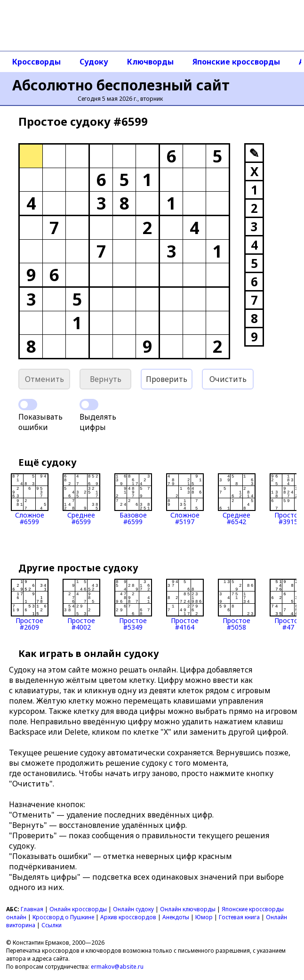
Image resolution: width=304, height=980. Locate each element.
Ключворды (150, 62)
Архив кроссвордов (128, 917)
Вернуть (106, 379)
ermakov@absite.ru (117, 967)
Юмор (204, 917)
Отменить (44, 379)
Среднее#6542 (237, 499)
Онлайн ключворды (188, 909)
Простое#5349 (133, 605)
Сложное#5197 (185, 499)
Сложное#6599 (30, 499)
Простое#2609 (30, 605)
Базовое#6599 (133, 499)
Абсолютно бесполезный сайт (121, 85)
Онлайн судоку (133, 909)
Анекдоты (176, 917)
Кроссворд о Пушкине (63, 917)
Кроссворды (36, 62)
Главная (32, 909)
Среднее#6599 (81, 499)
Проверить (167, 379)
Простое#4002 (81, 605)
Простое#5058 (237, 605)
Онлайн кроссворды (78, 909)
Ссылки (52, 925)
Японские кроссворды (236, 62)
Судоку (94, 62)
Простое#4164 (185, 605)
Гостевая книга (239, 917)
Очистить (228, 379)
